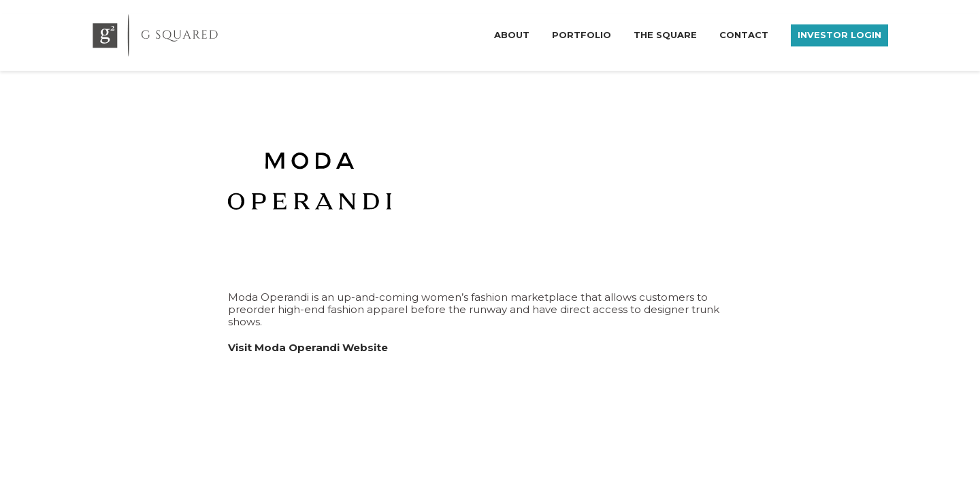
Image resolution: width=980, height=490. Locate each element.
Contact (744, 34)
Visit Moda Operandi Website (308, 347)
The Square (665, 34)
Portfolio (582, 34)
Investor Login (839, 34)
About (512, 34)
